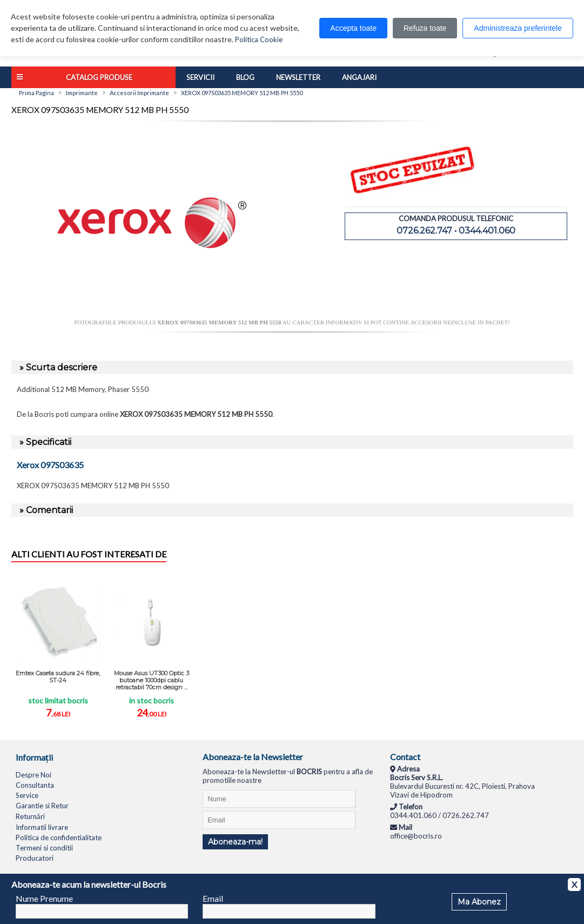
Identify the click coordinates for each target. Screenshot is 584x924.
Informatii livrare (42, 827)
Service (27, 795)
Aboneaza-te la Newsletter (253, 757)
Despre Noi (33, 775)
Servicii (200, 77)
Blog (245, 77)
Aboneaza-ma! (235, 842)
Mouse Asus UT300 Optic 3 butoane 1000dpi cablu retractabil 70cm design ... (152, 680)
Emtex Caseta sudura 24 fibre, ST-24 (58, 677)
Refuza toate (425, 28)
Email (213, 898)
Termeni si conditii (44, 848)
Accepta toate (353, 28)
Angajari (359, 77)
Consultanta (35, 785)
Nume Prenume (44, 898)
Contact (405, 757)
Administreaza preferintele (518, 28)
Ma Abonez (479, 902)
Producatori (35, 858)
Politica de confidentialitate (59, 837)
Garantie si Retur (42, 806)
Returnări (30, 816)
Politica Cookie (259, 39)
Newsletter (298, 77)
